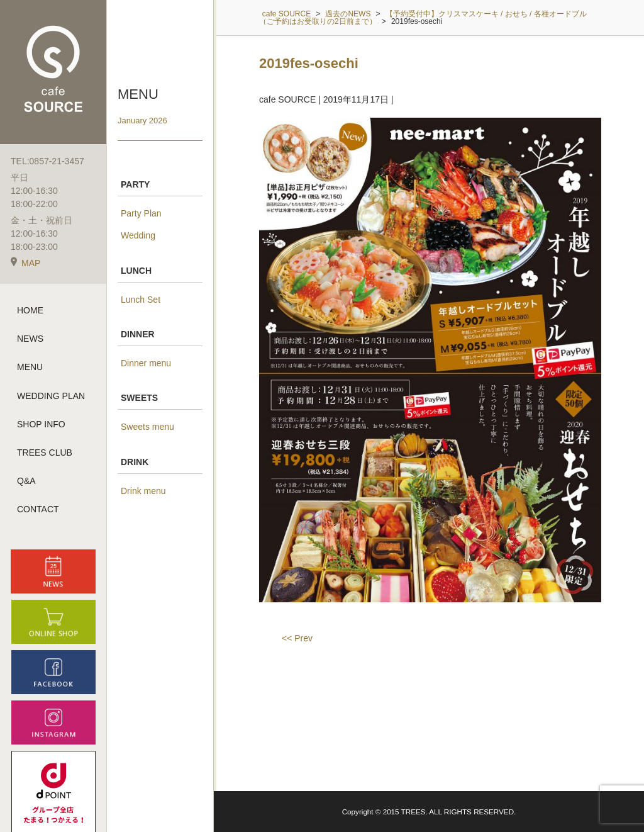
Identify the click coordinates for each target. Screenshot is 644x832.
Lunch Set (141, 300)
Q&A (26, 481)
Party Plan (141, 213)
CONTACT (38, 509)
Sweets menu (147, 427)
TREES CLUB (45, 453)
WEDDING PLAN (51, 396)
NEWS (30, 339)
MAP (25, 263)
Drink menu (143, 491)
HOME (30, 310)
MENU (30, 367)
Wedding (138, 235)
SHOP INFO (41, 424)
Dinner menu (146, 363)
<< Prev (297, 638)
